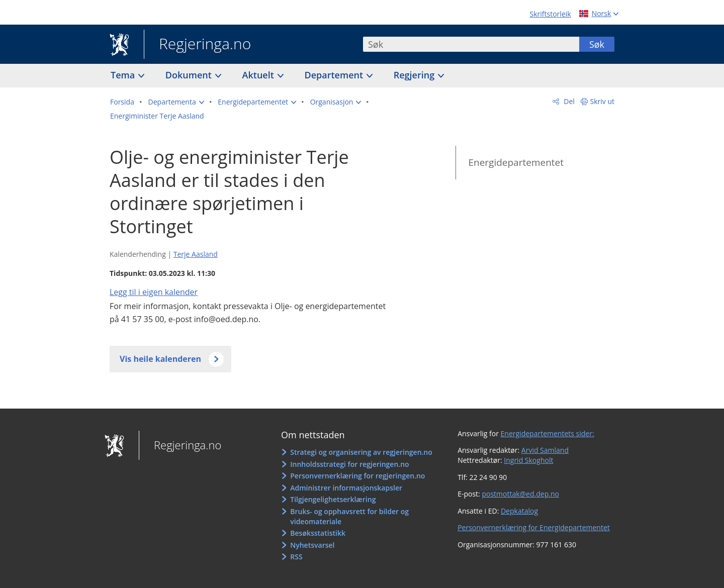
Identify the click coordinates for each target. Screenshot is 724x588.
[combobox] (471, 44)
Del (568, 101)
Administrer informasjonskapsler (346, 488)
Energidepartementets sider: (548, 433)
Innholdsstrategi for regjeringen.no (349, 464)
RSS (296, 557)
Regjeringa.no (197, 45)
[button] (176, 102)
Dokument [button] (190, 75)
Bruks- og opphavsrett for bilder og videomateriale (349, 516)
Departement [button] (335, 75)
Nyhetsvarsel (312, 545)
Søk (597, 44)
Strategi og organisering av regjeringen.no (361, 452)
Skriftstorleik (551, 14)
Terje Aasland (196, 254)
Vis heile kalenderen (160, 359)
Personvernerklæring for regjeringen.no (357, 476)
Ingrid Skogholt (528, 460)
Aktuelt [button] (259, 75)
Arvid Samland (545, 450)
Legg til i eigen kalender (154, 292)
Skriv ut (603, 101)
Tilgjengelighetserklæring (333, 499)
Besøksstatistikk (318, 533)
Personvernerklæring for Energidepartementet (534, 527)
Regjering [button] (415, 75)
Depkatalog (519, 511)
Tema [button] (124, 75)
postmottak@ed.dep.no (520, 494)
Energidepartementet (516, 162)
